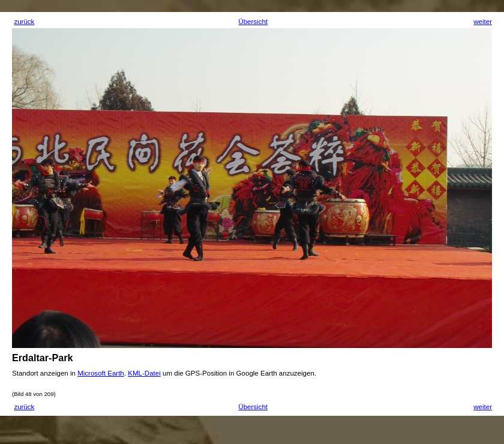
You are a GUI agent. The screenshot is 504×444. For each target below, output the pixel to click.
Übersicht (253, 22)
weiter (483, 22)
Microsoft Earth (101, 373)
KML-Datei (144, 373)
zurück (24, 22)
